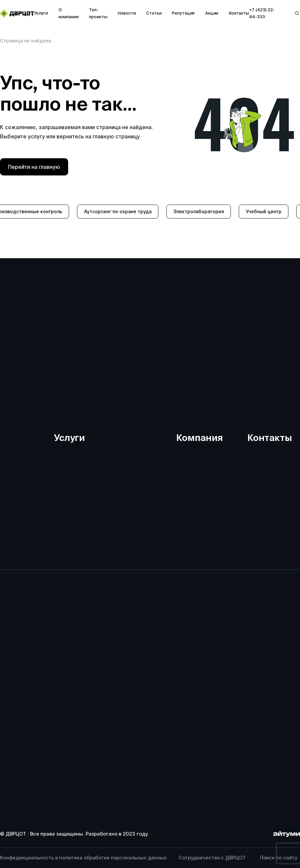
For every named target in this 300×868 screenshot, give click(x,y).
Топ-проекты (98, 13)
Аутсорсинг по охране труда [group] (124, 211)
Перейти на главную (34, 167)
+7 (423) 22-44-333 (262, 13)
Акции (212, 13)
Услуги (41, 13)
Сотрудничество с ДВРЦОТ (212, 858)
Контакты (239, 13)
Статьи (154, 13)
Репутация (183, 13)
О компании (69, 13)
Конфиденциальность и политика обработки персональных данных (83, 858)
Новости (127, 13)
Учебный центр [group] (270, 211)
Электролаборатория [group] (205, 211)
